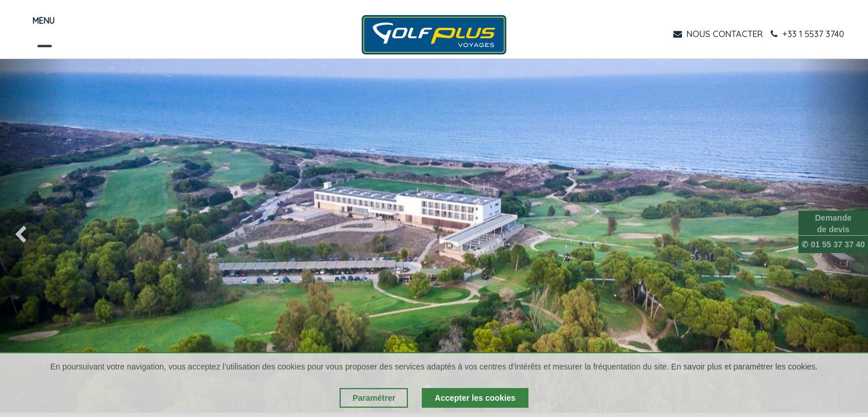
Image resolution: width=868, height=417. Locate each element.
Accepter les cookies (475, 398)
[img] (35, 236)
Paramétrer (374, 398)
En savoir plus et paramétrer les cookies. (744, 367)
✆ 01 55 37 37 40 (833, 244)
